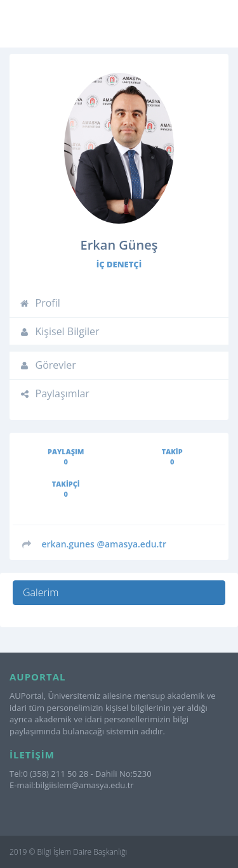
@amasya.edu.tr (104, 544)
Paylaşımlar (54, 393)
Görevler (48, 365)
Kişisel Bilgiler (59, 331)
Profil (40, 303)
